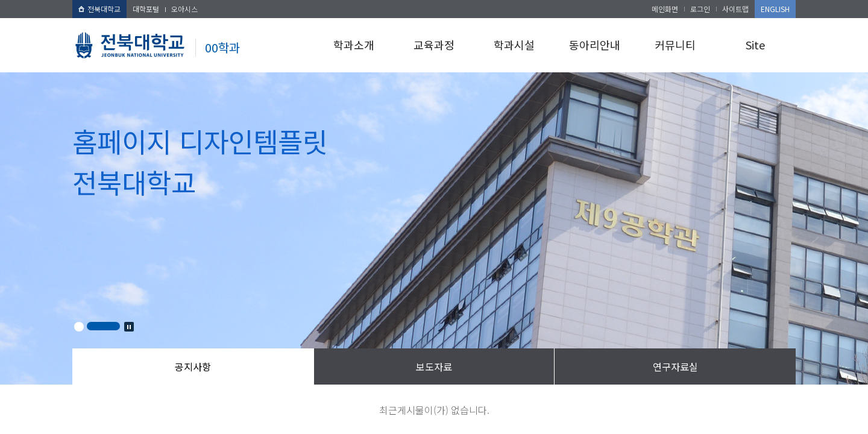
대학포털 (146, 9)
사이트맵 (735, 9)
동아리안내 (595, 45)
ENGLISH (775, 9)
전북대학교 (99, 9)
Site (755, 45)
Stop (129, 327)
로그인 (700, 9)
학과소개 (354, 45)
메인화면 (665, 9)
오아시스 (184, 9)
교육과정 (434, 45)
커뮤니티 (675, 45)
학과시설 (514, 45)
